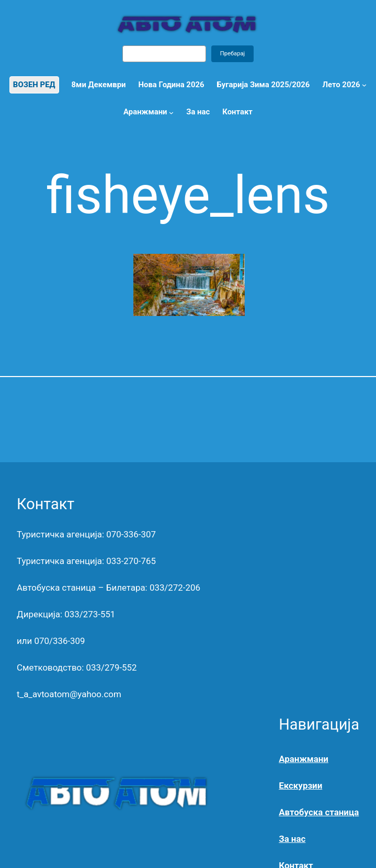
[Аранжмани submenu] (171, 113)
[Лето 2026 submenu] (364, 85)
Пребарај (233, 54)
